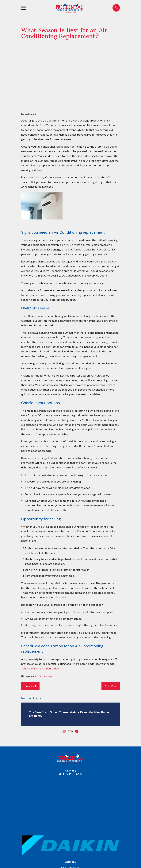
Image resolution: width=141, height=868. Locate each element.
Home (70, 848)
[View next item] (77, 689)
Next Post (111, 643)
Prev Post (30, 643)
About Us (70, 854)
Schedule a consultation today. (40, 626)
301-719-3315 (70, 731)
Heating (70, 860)
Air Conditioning (44, 633)
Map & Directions (70, 833)
